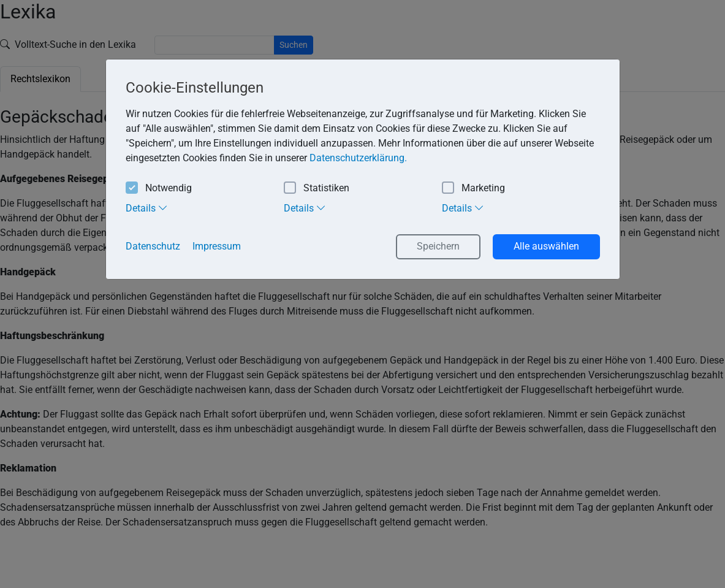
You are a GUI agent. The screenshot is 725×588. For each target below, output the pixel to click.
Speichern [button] (438, 246)
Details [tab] (147, 208)
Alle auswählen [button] (546, 246)
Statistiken (317, 189)
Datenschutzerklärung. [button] (358, 158)
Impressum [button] (217, 246)
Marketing (473, 189)
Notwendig (159, 189)
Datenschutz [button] (153, 246)
